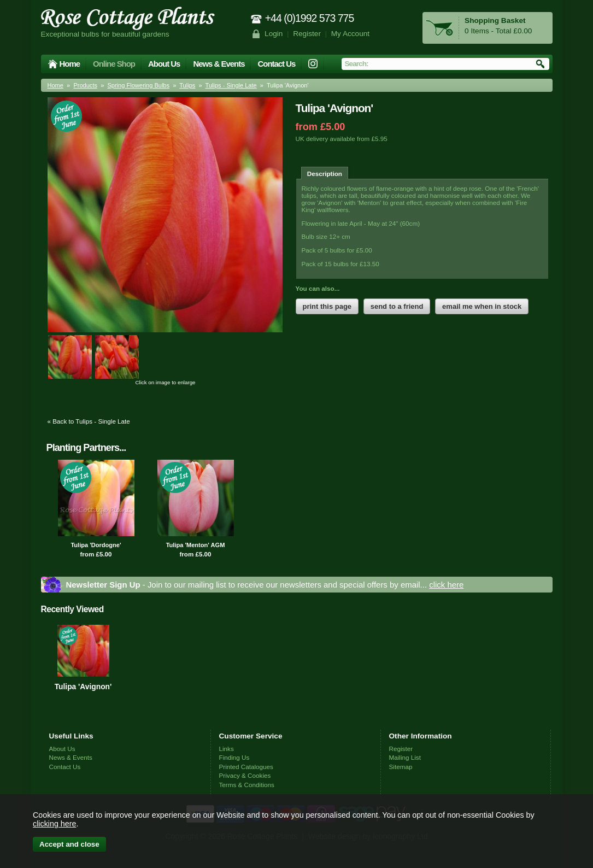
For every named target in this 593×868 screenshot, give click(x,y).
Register (307, 34)
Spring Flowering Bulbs (138, 85)
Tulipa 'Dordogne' (96, 545)
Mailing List (405, 757)
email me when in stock (482, 306)
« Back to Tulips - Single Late (89, 421)
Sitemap (401, 767)
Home (70, 64)
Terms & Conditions (247, 785)
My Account (351, 34)
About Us (164, 64)
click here (446, 585)
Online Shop (114, 64)
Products (85, 85)
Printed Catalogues (246, 767)
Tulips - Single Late (231, 85)
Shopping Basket (495, 20)
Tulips (187, 85)
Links (227, 749)
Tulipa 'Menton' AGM (196, 545)
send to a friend (397, 306)
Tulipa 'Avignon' (83, 687)
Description (325, 174)
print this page (327, 306)
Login (274, 34)
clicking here (54, 824)
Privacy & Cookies (245, 775)
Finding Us (234, 757)
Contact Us (276, 64)
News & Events (219, 64)
